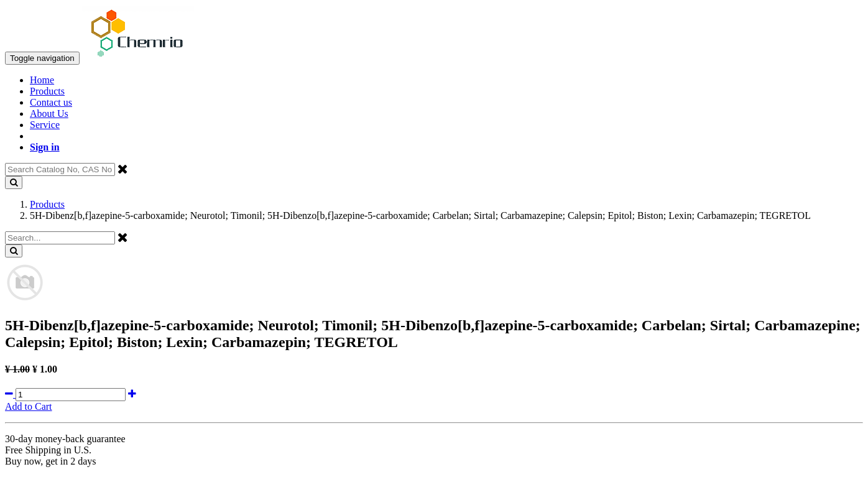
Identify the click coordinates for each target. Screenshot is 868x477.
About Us (49, 113)
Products (47, 204)
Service (45, 125)
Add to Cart (29, 406)
